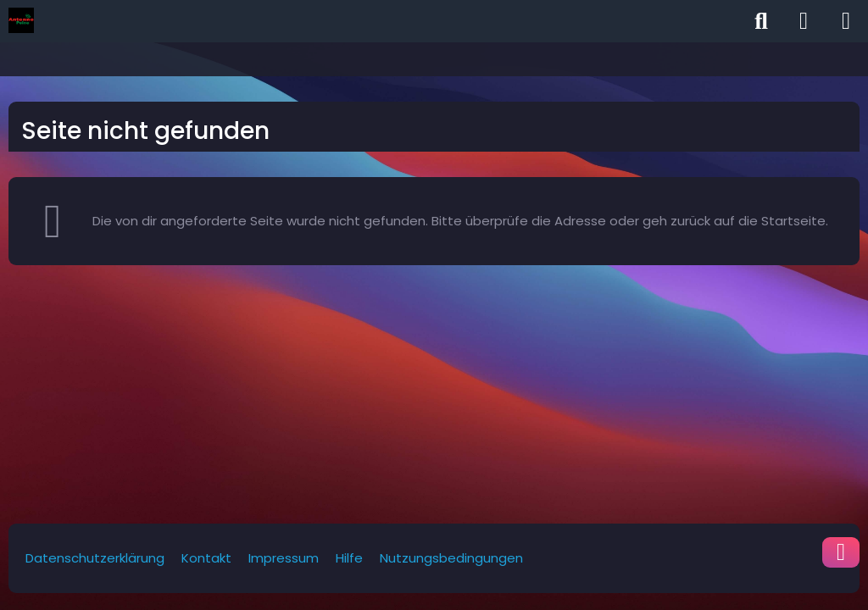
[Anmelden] (804, 21)
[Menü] (846, 21)
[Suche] (761, 21)
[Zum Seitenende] (841, 552)
